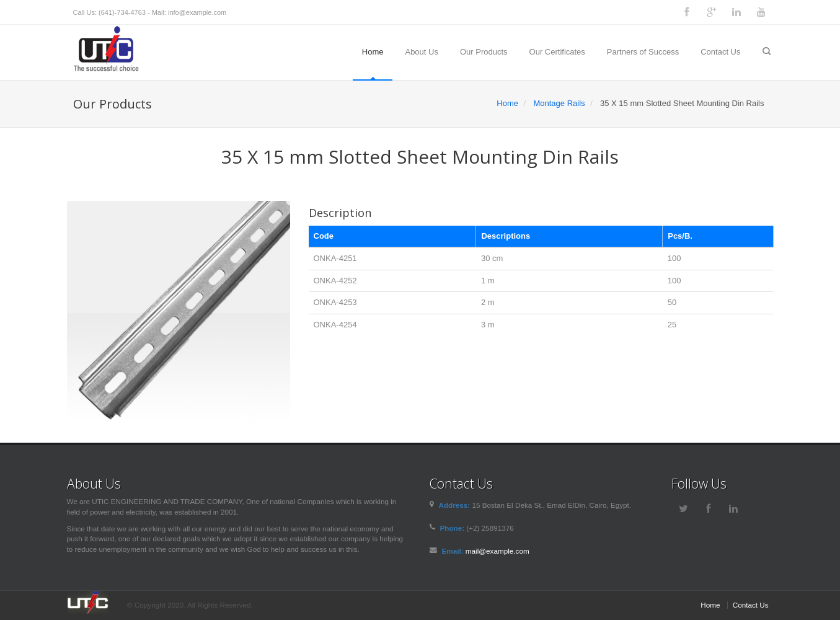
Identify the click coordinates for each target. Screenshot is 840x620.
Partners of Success (643, 52)
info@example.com (197, 12)
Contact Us (720, 52)
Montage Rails (559, 103)
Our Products (484, 52)
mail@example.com (497, 551)
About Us (421, 52)
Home (373, 52)
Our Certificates (557, 52)
